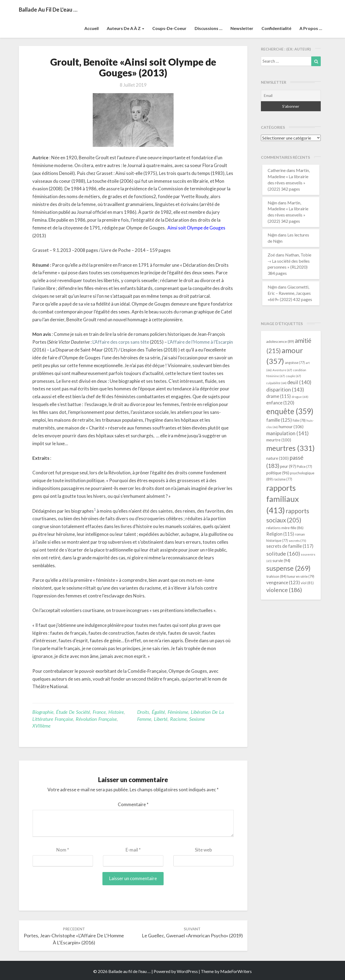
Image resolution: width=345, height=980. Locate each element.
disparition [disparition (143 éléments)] (285, 390)
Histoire (116, 712)
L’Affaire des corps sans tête (121, 342)
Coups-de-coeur (169, 28)
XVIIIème (41, 726)
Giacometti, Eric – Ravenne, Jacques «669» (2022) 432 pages (290, 293)
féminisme (178, 712)
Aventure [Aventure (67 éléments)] (282, 370)
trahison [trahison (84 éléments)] (276, 576)
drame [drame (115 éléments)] (279, 396)
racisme (178, 719)
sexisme (197, 719)
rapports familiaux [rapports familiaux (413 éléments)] (283, 499)
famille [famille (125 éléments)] (279, 420)
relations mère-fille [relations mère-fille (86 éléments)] (285, 528)
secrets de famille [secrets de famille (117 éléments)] (290, 546)
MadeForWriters (236, 971)
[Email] (291, 96)
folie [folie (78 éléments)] (299, 420)
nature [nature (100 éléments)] (277, 458)
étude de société (73, 712)
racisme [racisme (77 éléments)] (283, 479)
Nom (63, 850)
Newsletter (242, 28)
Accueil (92, 28)
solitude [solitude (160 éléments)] (283, 553)
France (99, 712)
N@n (272, 203)
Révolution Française (96, 719)
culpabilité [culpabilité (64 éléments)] (276, 383)
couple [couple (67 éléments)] (293, 376)
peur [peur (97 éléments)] (288, 466)
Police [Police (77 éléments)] (304, 467)
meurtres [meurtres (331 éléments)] (290, 448)
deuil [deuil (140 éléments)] (299, 382)
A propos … (311, 28)
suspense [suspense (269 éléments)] (288, 568)
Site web (203, 850)
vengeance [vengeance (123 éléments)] (283, 582)
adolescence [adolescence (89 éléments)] (280, 341)
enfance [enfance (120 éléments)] (280, 403)
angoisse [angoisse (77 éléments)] (295, 363)
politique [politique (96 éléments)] (278, 473)
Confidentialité (276, 28)
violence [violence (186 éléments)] (284, 590)
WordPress (187, 971)
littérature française (53, 719)
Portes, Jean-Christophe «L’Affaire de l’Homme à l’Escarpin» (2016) (74, 936)
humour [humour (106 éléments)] (291, 426)
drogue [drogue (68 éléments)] (300, 397)
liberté (161, 719)
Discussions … (208, 28)
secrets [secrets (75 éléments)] (297, 541)
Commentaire (133, 804)
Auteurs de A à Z (125, 28)
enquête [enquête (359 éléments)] (290, 411)
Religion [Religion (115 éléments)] (280, 534)
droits (143, 712)
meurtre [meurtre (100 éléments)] (279, 440)
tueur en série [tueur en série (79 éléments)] (301, 576)
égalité (158, 712)
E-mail (133, 850)
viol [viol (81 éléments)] (307, 583)
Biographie (43, 712)
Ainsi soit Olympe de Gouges (196, 228)
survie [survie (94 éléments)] (281, 561)
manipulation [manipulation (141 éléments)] (287, 433)
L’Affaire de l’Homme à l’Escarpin (200, 342)
